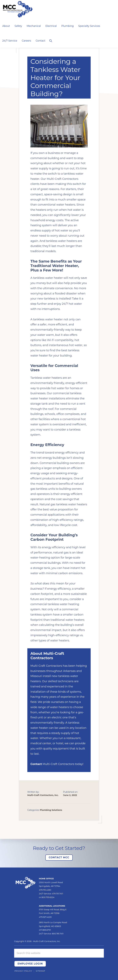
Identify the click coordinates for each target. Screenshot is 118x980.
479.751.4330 (45, 890)
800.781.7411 (58, 934)
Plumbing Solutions (51, 810)
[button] (51, 40)
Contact (36, 764)
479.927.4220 (45, 917)
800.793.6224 (48, 897)
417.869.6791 (45, 930)
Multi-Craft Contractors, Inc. (47, 941)
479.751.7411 (58, 894)
